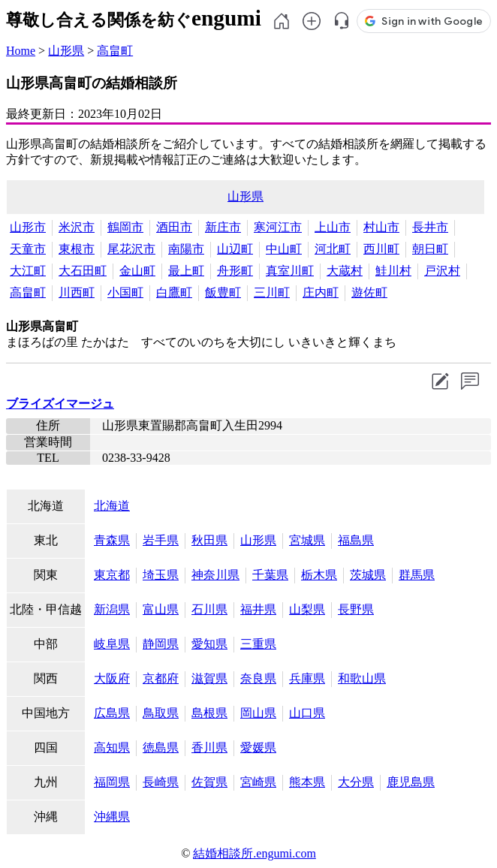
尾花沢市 (131, 249)
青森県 (112, 540)
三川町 (272, 292)
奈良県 (258, 678)
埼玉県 (161, 575)
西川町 (381, 249)
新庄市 (223, 227)
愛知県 (209, 644)
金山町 (137, 271)
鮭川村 (393, 271)
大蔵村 (345, 271)
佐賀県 (209, 782)
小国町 (125, 292)
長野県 (356, 609)
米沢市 (77, 227)
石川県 (209, 609)
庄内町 (321, 292)
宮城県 (307, 540)
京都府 (161, 678)
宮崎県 (258, 782)
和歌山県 (362, 678)
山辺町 (235, 249)
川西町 (77, 292)
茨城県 (368, 575)
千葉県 (270, 575)
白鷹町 (174, 292)
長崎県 (161, 782)
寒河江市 (278, 227)
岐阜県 (112, 644)
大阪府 (112, 678)
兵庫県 (307, 678)
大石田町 (83, 271)
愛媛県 (258, 747)
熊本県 (307, 782)
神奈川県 (215, 575)
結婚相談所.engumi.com (255, 853)
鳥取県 (161, 713)
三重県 (258, 644)
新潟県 (112, 609)
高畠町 (115, 51)
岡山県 (258, 713)
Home (21, 51)
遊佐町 (369, 292)
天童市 (28, 249)
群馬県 (417, 575)
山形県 (66, 51)
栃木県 (319, 575)
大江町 (28, 271)
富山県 (161, 609)
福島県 (356, 540)
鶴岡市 (125, 227)
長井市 (430, 227)
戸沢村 (442, 271)
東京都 (112, 575)
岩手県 (161, 540)
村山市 (381, 227)
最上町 (186, 271)
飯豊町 (223, 292)
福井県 (258, 609)
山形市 (28, 227)
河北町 (333, 249)
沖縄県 (112, 817)
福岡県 (112, 782)
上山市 (333, 227)
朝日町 (430, 249)
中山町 (284, 249)
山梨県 (307, 609)
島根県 (209, 713)
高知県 (112, 747)
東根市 (77, 249)
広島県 (112, 713)
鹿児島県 (411, 782)
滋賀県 (209, 678)
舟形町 (235, 271)
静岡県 (161, 644)
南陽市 (186, 249)
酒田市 (174, 227)
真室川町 (290, 271)
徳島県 (161, 747)
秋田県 (209, 540)
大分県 (356, 782)
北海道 (112, 506)
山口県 (307, 713)
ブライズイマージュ (60, 404)
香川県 (209, 747)
